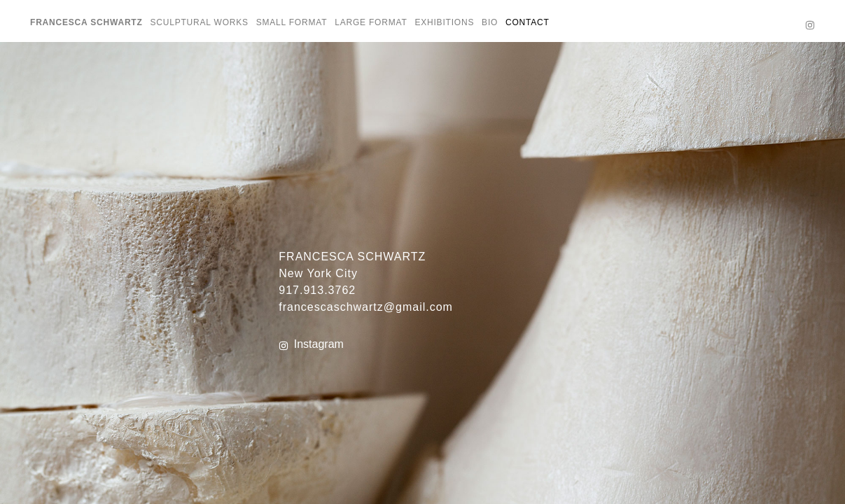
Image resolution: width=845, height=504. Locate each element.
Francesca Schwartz (86, 22)
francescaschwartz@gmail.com (366, 307)
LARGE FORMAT (371, 22)
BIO (490, 22)
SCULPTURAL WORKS (199, 22)
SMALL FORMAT (292, 22)
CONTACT (528, 22)
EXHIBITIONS (444, 22)
